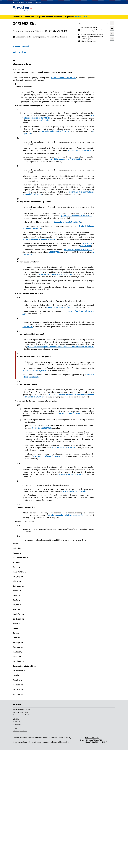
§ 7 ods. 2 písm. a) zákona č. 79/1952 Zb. (47, 378)
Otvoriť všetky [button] (67, 42)
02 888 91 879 (17, 842)
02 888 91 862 (17, 839)
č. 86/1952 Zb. (28, 395)
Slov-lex (38, 2)
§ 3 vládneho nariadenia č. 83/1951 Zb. (47, 131)
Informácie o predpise (22, 46)
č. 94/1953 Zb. (65, 134)
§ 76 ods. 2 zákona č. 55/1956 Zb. (48, 457)
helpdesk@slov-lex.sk (20, 848)
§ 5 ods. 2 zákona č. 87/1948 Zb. (54, 580)
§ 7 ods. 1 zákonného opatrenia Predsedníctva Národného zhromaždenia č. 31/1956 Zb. (47, 479)
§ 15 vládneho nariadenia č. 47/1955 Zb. (47, 182)
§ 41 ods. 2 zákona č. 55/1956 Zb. (58, 448)
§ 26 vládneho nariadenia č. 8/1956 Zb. (47, 330)
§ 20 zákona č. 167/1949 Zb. (56, 546)
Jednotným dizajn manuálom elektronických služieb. (49, 860)
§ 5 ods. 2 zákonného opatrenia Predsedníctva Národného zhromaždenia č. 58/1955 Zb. (47, 422)
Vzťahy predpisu (19, 52)
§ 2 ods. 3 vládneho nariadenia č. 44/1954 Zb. (50, 630)
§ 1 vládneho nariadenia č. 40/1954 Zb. (52, 249)
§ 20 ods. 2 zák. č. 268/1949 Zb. (52, 602)
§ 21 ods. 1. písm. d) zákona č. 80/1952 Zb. (39, 373)
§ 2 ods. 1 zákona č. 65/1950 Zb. (56, 172)
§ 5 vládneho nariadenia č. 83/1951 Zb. (54, 150)
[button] (107, 24)
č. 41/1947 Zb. (43, 290)
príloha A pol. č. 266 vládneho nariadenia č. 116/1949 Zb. (47, 222)
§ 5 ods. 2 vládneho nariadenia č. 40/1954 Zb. (47, 266)
